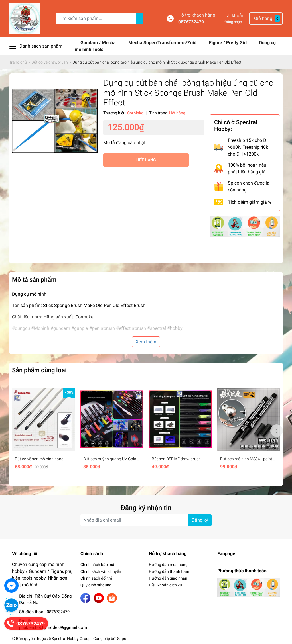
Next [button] (277, 431)
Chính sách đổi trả (96, 578)
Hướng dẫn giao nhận (168, 578)
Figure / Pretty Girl (228, 43)
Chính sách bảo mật (98, 565)
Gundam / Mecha (99, 43)
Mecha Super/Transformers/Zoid (163, 43)
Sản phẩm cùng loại (39, 370)
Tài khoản (234, 16)
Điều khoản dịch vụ (165, 585)
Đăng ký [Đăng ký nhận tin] (200, 520)
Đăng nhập (233, 22)
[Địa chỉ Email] (146, 520)
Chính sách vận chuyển (101, 571)
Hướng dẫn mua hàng (168, 565)
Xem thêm (146, 342)
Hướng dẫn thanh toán (169, 571)
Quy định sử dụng (96, 585)
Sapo (122, 639)
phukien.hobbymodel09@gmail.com (53, 627)
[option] (43, 431)
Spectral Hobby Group (71, 639)
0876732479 (191, 22)
